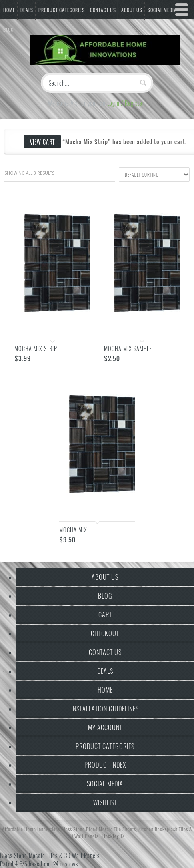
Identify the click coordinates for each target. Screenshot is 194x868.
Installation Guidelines (105, 709)
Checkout (105, 633)
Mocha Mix (73, 530)
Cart (105, 615)
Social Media (105, 784)
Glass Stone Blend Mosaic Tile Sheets (99, 829)
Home (9, 10)
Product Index (105, 765)
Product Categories (62, 10)
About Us (105, 577)
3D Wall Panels (83, 836)
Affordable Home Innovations (31, 829)
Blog (105, 596)
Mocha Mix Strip (36, 349)
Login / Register (126, 103)
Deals (27, 10)
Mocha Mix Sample (128, 349)
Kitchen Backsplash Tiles (163, 829)
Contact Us (103, 10)
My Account (105, 727)
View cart (42, 142)
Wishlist (105, 802)
